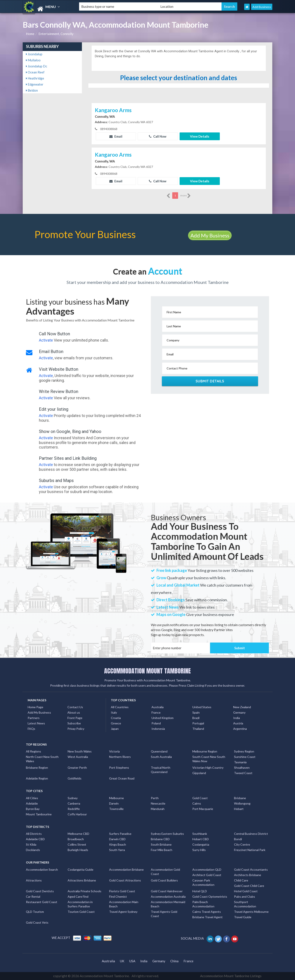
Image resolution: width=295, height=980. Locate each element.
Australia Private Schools (85, 891)
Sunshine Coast (245, 757)
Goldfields (75, 778)
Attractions (34, 880)
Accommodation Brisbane (126, 869)
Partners (34, 718)
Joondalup (34, 54)
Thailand (198, 729)
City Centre (242, 844)
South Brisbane (161, 844)
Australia (158, 707)
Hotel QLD (200, 891)
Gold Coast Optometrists (210, 896)
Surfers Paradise (120, 834)
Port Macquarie (203, 809)
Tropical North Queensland (161, 770)
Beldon (32, 90)
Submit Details (210, 381)
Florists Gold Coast (122, 891)
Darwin (114, 803)
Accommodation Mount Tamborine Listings (231, 976)
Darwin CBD (117, 839)
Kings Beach (118, 844)
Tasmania (240, 762)
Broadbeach (76, 839)
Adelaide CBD (35, 839)
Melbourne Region (205, 751)
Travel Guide (243, 917)
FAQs (31, 729)
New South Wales (80, 751)
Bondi (238, 839)
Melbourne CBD (78, 834)
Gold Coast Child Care (249, 886)
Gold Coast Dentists (40, 891)
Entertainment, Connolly (56, 34)
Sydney (73, 798)
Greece (116, 723)
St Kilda (31, 844)
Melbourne (116, 798)
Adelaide (32, 803)
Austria (238, 723)
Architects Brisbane (248, 875)
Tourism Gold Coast (81, 912)
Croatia (116, 718)
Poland (156, 723)
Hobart (239, 809)
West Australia (78, 757)
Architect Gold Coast (207, 875)
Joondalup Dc (37, 66)
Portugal (198, 723)
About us (74, 712)
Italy (114, 712)
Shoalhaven (242, 768)
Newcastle (158, 803)
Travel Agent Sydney (123, 912)
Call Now (158, 136)
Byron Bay (33, 809)
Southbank (200, 834)
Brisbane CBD (160, 839)
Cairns (197, 803)
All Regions (33, 751)
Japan (115, 729)
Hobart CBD (201, 839)
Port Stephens (119, 768)
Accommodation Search (42, 869)
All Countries (120, 707)
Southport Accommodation (245, 904)
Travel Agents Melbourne (251, 912)
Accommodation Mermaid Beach (168, 904)
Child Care (241, 880)
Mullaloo (33, 60)
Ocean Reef (35, 72)
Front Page (75, 718)
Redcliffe (74, 809)
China (174, 961)
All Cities (32, 798)
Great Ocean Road (122, 778)
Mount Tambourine (39, 814)
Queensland (159, 751)
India (237, 718)
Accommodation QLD (207, 869)
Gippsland (199, 773)
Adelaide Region (37, 778)
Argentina (240, 729)
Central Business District (251, 834)
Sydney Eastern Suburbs (167, 834)
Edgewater (35, 84)
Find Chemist (118, 896)
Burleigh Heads (78, 850)
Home (30, 34)
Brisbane (240, 798)
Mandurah (158, 809)
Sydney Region (244, 751)
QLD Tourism (35, 912)
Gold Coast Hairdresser (167, 891)
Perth (155, 798)
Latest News (36, 723)
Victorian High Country (208, 768)
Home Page (35, 707)
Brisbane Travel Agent (207, 917)
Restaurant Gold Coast (42, 902)
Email (116, 136)
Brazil (196, 718)
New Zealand (242, 707)
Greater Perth (77, 768)
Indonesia (158, 729)
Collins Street (77, 844)
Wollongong (242, 803)
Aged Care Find (78, 896)
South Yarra (117, 850)
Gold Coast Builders (164, 880)
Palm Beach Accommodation (203, 904)
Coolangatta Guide (81, 869)
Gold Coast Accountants (251, 869)
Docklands (33, 850)
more (186, 196)
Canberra (74, 803)
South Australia (161, 757)
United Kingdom (163, 718)
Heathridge (35, 78)
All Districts (34, 834)
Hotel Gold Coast (246, 891)
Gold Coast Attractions (125, 880)
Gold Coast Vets (37, 922)
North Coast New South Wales (42, 759)
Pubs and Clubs (245, 896)
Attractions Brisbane (82, 880)
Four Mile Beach (162, 850)
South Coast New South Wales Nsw (209, 759)
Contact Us (75, 707)
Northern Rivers (120, 757)
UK (122, 961)
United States (202, 707)
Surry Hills (199, 850)
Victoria (114, 751)
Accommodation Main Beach (124, 904)
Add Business (262, 7)
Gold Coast (200, 798)
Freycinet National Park (250, 850)
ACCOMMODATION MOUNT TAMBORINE (147, 671)
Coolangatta (201, 844)
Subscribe (74, 723)
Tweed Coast (243, 773)
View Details (200, 136)
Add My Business (210, 235)
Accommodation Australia (168, 896)
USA (132, 961)
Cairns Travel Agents (207, 912)
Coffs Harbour (77, 814)
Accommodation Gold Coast (165, 872)
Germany (239, 712)
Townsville (116, 809)
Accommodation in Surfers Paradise (80, 904)
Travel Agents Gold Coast (164, 914)
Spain (196, 712)
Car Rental (33, 896)
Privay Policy (76, 729)
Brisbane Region (37, 768)
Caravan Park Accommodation (203, 882)
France (156, 712)
